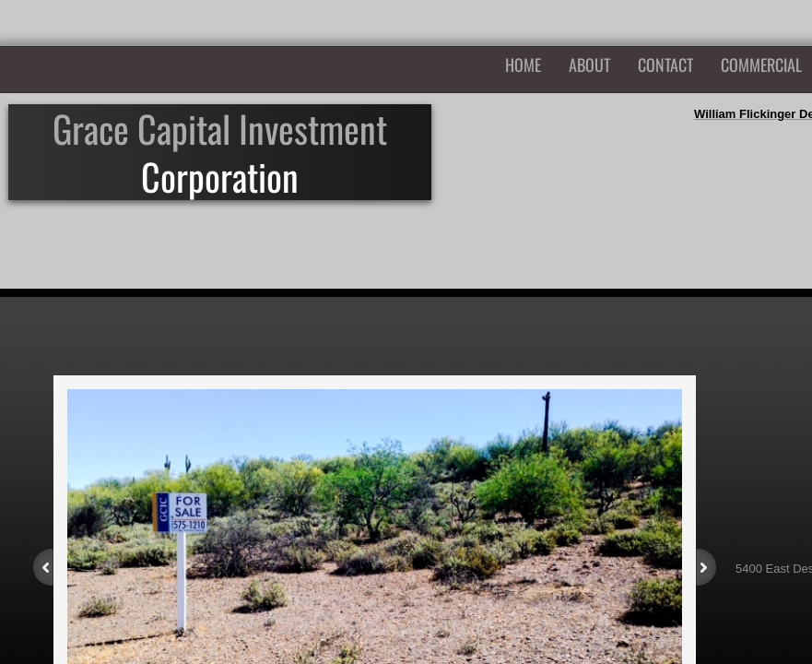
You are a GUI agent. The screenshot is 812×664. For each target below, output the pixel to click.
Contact (665, 65)
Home (523, 65)
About (589, 65)
